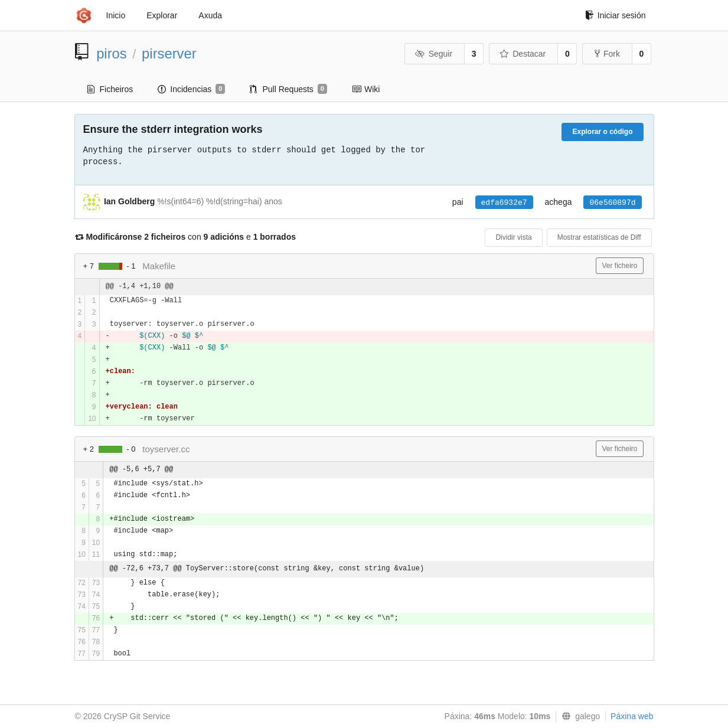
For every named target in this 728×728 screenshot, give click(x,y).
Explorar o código (602, 132)
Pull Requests (288, 89)
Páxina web (632, 716)
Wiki (366, 89)
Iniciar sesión (616, 15)
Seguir (434, 54)
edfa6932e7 (504, 203)
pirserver (169, 53)
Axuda (210, 15)
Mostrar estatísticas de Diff (599, 237)
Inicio (116, 15)
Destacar (523, 54)
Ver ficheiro (619, 266)
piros (112, 53)
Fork (607, 54)
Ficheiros (110, 89)
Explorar (162, 15)
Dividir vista (513, 237)
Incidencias (191, 89)
